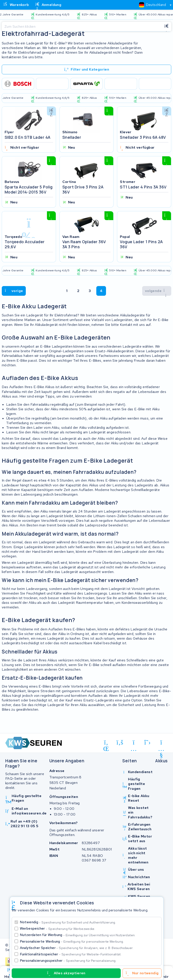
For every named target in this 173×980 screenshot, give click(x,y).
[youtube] (161, 745)
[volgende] (14, 292)
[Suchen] (82, 27)
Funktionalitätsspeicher (71, 954)
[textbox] (153, 5)
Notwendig (68, 922)
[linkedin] (106, 745)
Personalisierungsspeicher (68, 961)
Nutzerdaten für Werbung (78, 935)
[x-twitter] (148, 744)
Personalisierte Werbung (72, 941)
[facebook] (120, 744)
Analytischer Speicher (77, 948)
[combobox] (153, 5)
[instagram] (134, 745)
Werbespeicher (58, 928)
